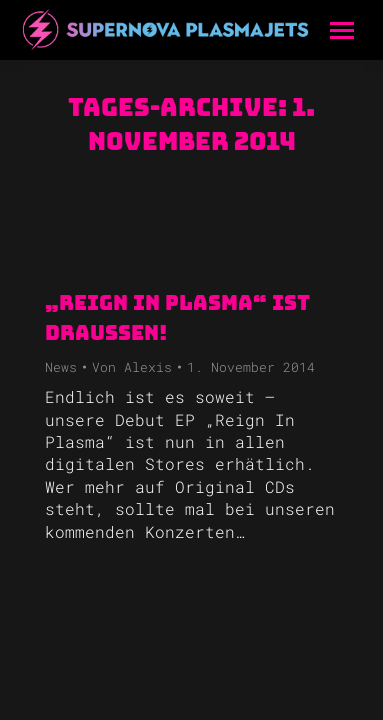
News (61, 367)
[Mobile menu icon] (342, 30)
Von (132, 367)
